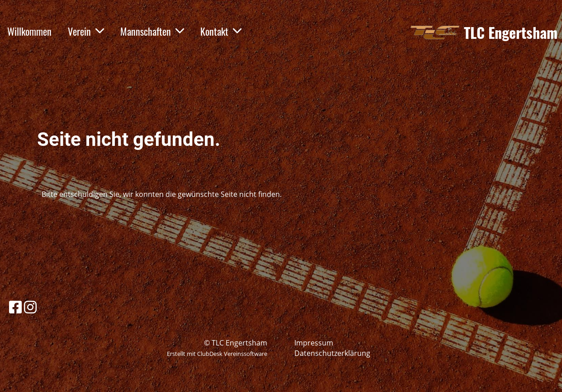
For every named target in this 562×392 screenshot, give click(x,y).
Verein (86, 31)
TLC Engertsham (511, 33)
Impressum (314, 343)
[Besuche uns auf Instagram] (30, 307)
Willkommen (29, 31)
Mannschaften (152, 31)
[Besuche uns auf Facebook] (15, 307)
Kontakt (221, 31)
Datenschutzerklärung (332, 353)
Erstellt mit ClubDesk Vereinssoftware (217, 354)
